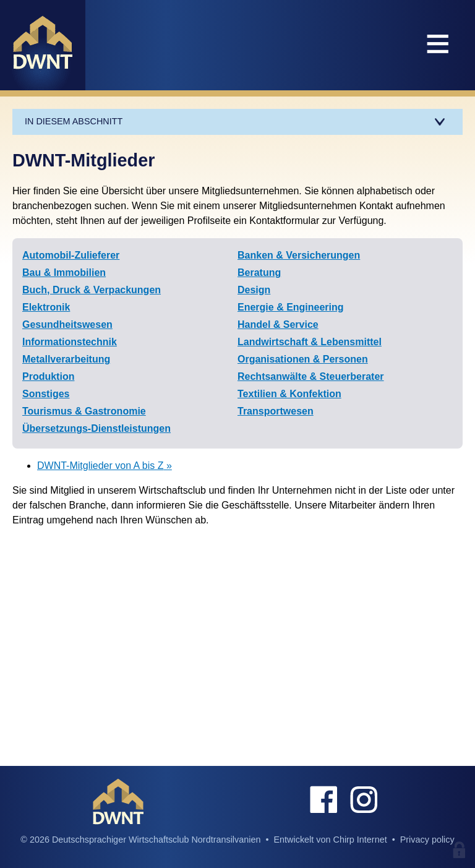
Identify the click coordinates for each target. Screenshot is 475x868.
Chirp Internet (360, 840)
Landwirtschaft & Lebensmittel (310, 342)
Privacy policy (427, 840)
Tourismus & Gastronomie (84, 411)
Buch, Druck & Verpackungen (92, 290)
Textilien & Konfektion (289, 394)
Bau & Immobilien (64, 273)
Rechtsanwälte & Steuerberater (311, 376)
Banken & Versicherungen (299, 255)
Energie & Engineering (291, 307)
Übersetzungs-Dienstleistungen (96, 428)
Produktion (48, 376)
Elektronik (46, 307)
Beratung (259, 273)
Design (254, 290)
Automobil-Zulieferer (71, 255)
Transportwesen (276, 411)
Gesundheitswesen (67, 324)
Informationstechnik (70, 342)
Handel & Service (278, 324)
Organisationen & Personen (303, 359)
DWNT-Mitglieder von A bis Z (101, 466)
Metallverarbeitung (66, 359)
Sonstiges (46, 394)
